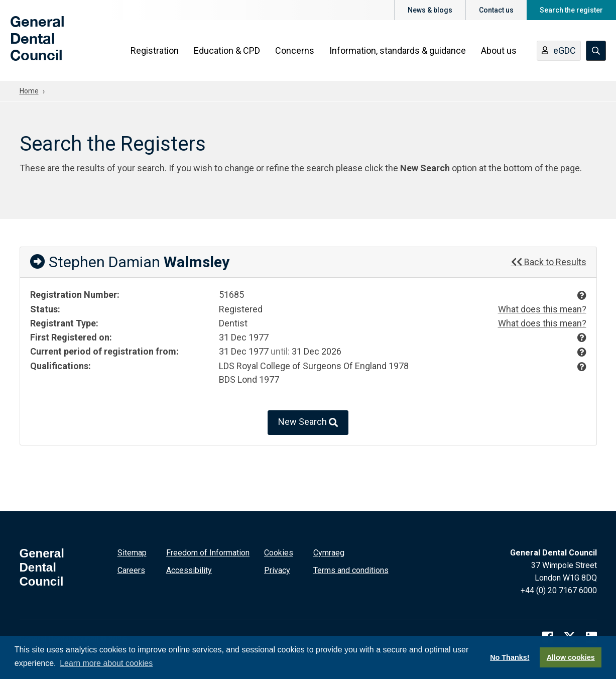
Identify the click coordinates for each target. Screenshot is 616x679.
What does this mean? (542, 309)
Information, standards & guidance (398, 51)
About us (499, 51)
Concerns (295, 51)
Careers (131, 569)
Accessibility (189, 569)
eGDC (559, 52)
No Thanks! (510, 657)
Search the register (571, 10)
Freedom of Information (208, 552)
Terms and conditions (351, 569)
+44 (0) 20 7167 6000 (559, 589)
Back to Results (549, 262)
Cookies (279, 552)
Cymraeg (329, 552)
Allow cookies (571, 657)
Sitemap (132, 552)
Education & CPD (227, 51)
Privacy (277, 569)
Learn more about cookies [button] (106, 663)
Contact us (496, 10)
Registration (155, 51)
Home (29, 91)
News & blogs (430, 10)
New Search (308, 422)
